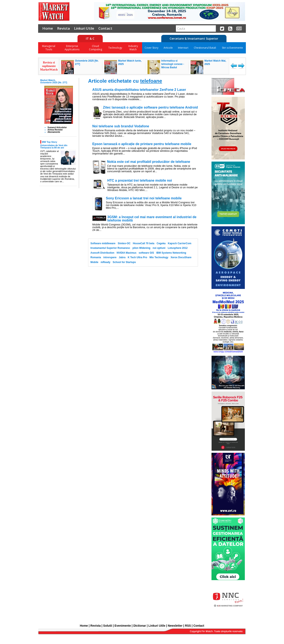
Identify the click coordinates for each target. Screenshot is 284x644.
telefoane (151, 81)
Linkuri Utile (84, 28)
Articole (168, 48)
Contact (105, 28)
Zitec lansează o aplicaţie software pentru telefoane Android (150, 108)
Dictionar (140, 626)
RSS (188, 626)
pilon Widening (141, 248)
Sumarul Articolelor (57, 127)
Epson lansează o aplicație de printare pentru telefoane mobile (142, 144)
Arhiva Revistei (55, 130)
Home (48, 28)
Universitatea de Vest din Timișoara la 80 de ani (54, 146)
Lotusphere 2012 (178, 248)
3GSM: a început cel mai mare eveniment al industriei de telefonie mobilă (152, 219)
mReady (106, 262)
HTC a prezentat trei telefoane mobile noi (140, 181)
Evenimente (123, 626)
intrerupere (110, 257)
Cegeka (161, 243)
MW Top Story (49, 142)
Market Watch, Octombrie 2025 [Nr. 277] (54, 81)
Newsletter (175, 626)
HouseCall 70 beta (143, 243)
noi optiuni (159, 248)
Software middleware (103, 243)
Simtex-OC (124, 243)
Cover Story (151, 48)
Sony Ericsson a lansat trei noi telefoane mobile (144, 198)
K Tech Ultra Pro (137, 257)
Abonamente (54, 132)
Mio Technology (159, 257)
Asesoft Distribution (102, 253)
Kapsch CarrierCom (180, 243)
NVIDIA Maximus (127, 253)
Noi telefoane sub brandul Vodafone (121, 126)
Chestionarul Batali (205, 48)
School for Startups (124, 262)
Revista (63, 28)
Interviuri (183, 48)
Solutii (108, 626)
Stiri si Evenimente (232, 48)
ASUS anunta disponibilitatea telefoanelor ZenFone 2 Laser (139, 90)
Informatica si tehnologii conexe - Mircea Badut (173, 64)
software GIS (146, 253)
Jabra (122, 257)
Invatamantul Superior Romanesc (110, 248)
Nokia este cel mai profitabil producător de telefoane (149, 162)
